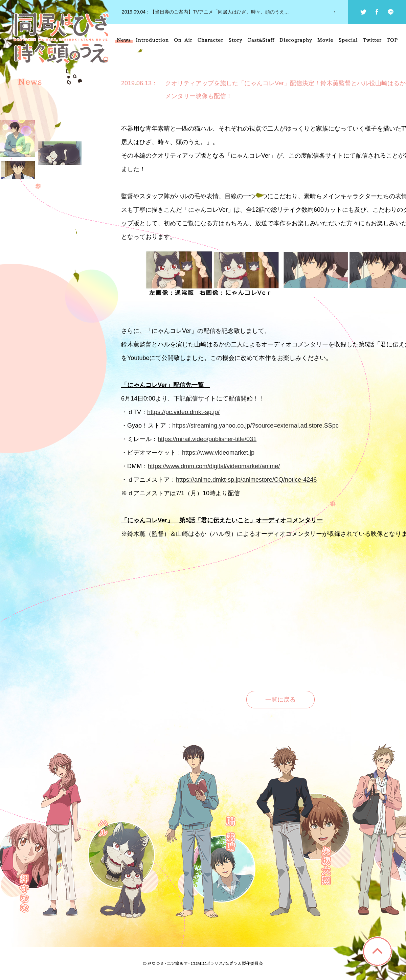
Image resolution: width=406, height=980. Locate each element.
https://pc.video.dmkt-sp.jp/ (183, 412)
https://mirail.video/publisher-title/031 (207, 439)
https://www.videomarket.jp (218, 453)
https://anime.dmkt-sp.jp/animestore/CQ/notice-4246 (246, 480)
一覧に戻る (280, 700)
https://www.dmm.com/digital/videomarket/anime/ (214, 466)
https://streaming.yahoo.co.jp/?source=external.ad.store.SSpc (255, 426)
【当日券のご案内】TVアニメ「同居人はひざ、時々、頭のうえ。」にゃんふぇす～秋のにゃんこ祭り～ (262, 12)
